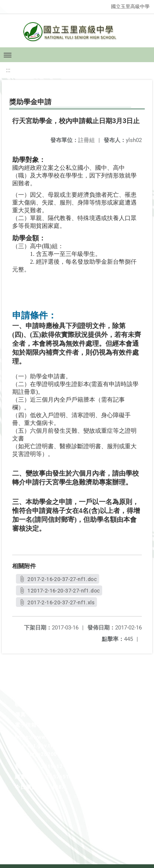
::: (8, 70)
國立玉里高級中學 (130, 6)
